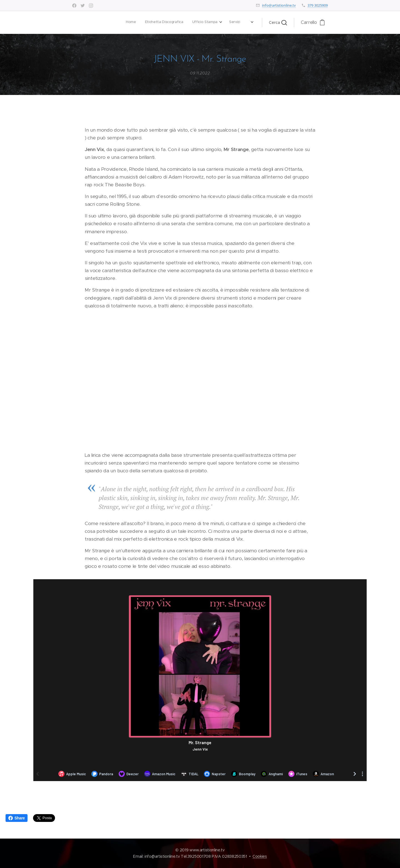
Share (17, 818)
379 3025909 (318, 5)
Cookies (260, 856)
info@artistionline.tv (279, 5)
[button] (278, 22)
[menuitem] (171, 22)
